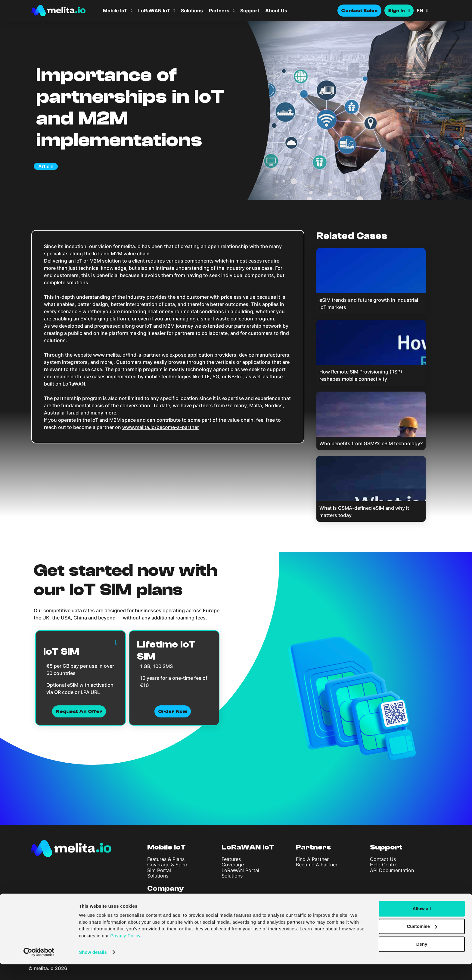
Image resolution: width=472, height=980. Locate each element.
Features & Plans (166, 859)
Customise (422, 942)
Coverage (233, 865)
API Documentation (392, 870)
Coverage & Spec (167, 865)
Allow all (422, 925)
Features (231, 859)
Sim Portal (159, 870)
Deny (422, 960)
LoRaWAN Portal (240, 870)
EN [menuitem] (420, 11)
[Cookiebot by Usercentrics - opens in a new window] (39, 968)
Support (250, 11)
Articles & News (165, 906)
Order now (173, 711)
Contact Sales (359, 11)
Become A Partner (317, 865)
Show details (93, 968)
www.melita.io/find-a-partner (127, 355)
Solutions (192, 11)
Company (166, 889)
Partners (219, 11)
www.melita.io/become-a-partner (161, 427)
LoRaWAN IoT (154, 11)
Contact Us (383, 859)
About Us (276, 11)
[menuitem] (429, 11)
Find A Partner (312, 859)
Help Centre (384, 865)
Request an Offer (79, 711)
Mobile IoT (115, 11)
